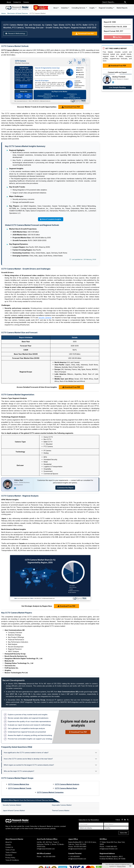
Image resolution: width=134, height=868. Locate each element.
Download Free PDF (85, 34)
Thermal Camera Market (61, 811)
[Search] (125, 2)
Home (3, 13)
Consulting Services (79, 8)
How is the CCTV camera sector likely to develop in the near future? (28, 759)
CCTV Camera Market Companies (50, 792)
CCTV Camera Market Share (66, 788)
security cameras (45, 318)
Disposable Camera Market (62, 805)
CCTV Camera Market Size (19, 784)
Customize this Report (65, 488)
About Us (9, 842)
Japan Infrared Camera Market (14, 811)
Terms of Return (11, 852)
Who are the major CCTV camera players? (19, 771)
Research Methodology (15, 33)
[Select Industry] (91, 828)
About (9, 2)
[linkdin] (125, 820)
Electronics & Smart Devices (18, 13)
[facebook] (122, 820)
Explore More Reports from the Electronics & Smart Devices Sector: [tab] (28, 800)
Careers (26, 2)
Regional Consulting (106, 8)
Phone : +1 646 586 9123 (108, 847)
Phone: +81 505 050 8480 (77, 847)
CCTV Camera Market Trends (20, 788)
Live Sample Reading (117, 87)
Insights (92, 8)
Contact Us (17, 2)
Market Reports (122, 8)
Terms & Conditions (12, 860)
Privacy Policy (10, 858)
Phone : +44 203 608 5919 (46, 857)
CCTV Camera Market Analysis (67, 784)
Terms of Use (10, 850)
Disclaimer (9, 855)
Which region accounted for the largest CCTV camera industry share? (29, 765)
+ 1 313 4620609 (74, 857)
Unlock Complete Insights (51, 219)
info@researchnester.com (46, 849)
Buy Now (117, 37)
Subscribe (124, 833)
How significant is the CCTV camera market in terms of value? (26, 753)
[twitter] (128, 820)
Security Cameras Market (12, 805)
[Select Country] (116, 828)
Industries (65, 8)
